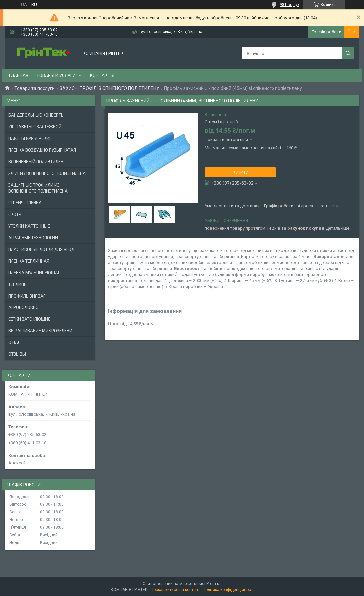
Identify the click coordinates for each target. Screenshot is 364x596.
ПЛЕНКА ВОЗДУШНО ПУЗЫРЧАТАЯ (42, 150)
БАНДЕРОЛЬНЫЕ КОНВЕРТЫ (36, 115)
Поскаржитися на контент (175, 590)
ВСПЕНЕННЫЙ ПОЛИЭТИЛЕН (36, 162)
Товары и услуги (56, 75)
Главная (19, 75)
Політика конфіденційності (228, 590)
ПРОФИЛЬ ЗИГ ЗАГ (27, 296)
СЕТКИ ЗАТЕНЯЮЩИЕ (29, 319)
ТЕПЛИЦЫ (18, 284)
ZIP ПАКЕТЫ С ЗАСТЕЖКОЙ (35, 127)
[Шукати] (348, 53)
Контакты (102, 75)
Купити (241, 172)
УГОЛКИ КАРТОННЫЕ (29, 226)
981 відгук (290, 5)
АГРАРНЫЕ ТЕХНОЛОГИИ (33, 238)
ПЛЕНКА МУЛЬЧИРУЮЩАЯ (34, 273)
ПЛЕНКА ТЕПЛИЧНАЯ (29, 261)
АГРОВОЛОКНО (23, 307)
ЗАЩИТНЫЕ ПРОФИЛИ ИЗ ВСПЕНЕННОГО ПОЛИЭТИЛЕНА (38, 188)
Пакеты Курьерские (30, 138)
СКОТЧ (15, 214)
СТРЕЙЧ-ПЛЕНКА (25, 203)
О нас (14, 342)
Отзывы (17, 354)
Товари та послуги (34, 88)
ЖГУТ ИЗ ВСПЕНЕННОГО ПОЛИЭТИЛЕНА (47, 173)
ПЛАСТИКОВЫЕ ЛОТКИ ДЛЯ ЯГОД (41, 249)
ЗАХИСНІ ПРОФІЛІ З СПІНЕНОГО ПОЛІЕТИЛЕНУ (109, 88)
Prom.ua (214, 584)
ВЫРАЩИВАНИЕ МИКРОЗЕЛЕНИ (40, 331)
